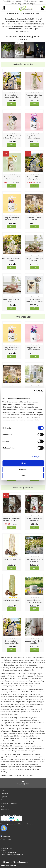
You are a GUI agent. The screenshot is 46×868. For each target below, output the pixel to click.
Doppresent (5, 810)
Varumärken (5, 793)
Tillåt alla (23, 463)
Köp (12, 104)
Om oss (3, 800)
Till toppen (23, 783)
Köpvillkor (4, 797)
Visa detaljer (35, 457)
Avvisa (23, 476)
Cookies (3, 790)
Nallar (3, 806)
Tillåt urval (23, 469)
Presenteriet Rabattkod (9, 803)
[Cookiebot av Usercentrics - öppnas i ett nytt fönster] (34, 391)
